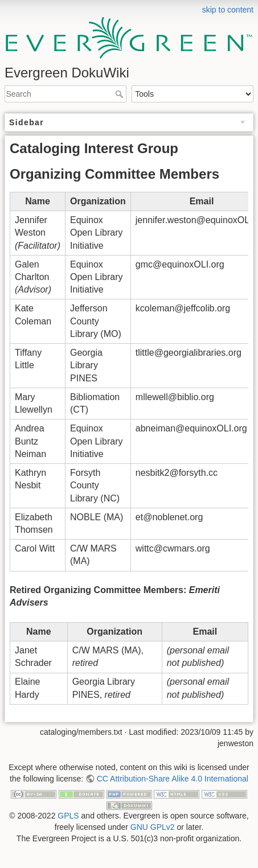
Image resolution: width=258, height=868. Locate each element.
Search (120, 94)
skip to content (228, 10)
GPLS (68, 816)
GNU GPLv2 (153, 827)
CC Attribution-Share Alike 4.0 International (173, 779)
